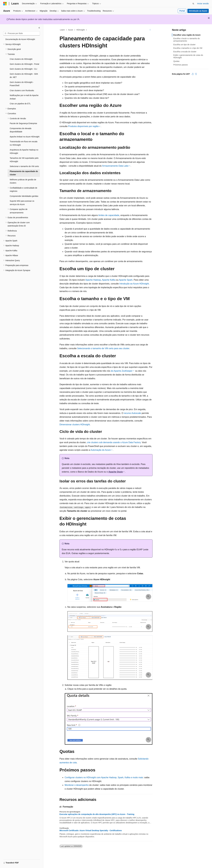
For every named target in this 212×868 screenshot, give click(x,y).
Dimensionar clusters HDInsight (75, 425)
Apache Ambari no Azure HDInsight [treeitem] (25, 137)
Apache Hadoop (93, 280)
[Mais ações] (150, 30)
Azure (71, 30)
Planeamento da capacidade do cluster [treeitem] (24, 173)
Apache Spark (126, 280)
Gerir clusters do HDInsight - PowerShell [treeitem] (22, 84)
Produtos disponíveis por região (83, 126)
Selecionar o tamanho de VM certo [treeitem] (24, 166)
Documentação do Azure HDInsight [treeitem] (20, 39)
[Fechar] (39, 28)
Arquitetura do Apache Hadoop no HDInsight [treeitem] (24, 151)
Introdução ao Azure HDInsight (134, 284)
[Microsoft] (5, 4)
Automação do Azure (101, 450)
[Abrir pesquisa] (193, 4)
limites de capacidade (109, 215)
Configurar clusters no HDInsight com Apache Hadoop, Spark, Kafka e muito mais (104, 777)
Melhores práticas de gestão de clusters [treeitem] (23, 181)
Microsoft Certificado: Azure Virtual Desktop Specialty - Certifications (91, 830)
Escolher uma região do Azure (187, 35)
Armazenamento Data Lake (115, 166)
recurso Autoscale (132, 413)
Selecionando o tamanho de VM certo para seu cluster (103, 348)
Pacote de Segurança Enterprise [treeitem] (23, 123)
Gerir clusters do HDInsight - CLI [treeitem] (23, 69)
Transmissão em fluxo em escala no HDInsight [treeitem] (24, 143)
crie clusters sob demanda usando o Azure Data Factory (114, 442)
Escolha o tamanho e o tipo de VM (188, 48)
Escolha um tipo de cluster (184, 45)
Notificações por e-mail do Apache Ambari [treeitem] (24, 97)
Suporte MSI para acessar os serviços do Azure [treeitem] (22, 203)
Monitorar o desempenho (77, 785)
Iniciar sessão (203, 4)
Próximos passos (181, 65)
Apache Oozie (116, 472)
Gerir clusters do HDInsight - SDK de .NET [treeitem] (24, 76)
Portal (182, 11)
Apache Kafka (109, 280)
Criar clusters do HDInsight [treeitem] (21, 59)
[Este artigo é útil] (193, 74)
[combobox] (22, 33)
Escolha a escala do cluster (185, 52)
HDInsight (81, 30)
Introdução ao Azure (198, 11)
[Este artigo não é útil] (196, 74)
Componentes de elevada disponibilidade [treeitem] (21, 130)
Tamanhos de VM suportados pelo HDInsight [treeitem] (24, 160)
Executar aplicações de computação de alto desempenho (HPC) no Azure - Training (97, 814)
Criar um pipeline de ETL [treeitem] (20, 104)
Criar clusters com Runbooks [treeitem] (22, 90)
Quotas (176, 61)
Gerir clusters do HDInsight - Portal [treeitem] (24, 64)
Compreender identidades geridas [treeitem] (24, 196)
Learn (62, 30)
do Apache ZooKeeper (122, 371)
